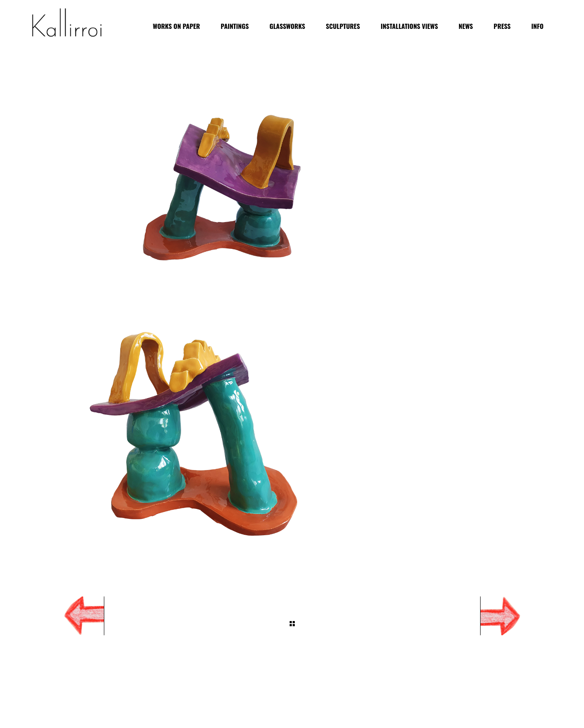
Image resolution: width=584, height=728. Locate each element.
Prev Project (75, 616)
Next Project (510, 616)
